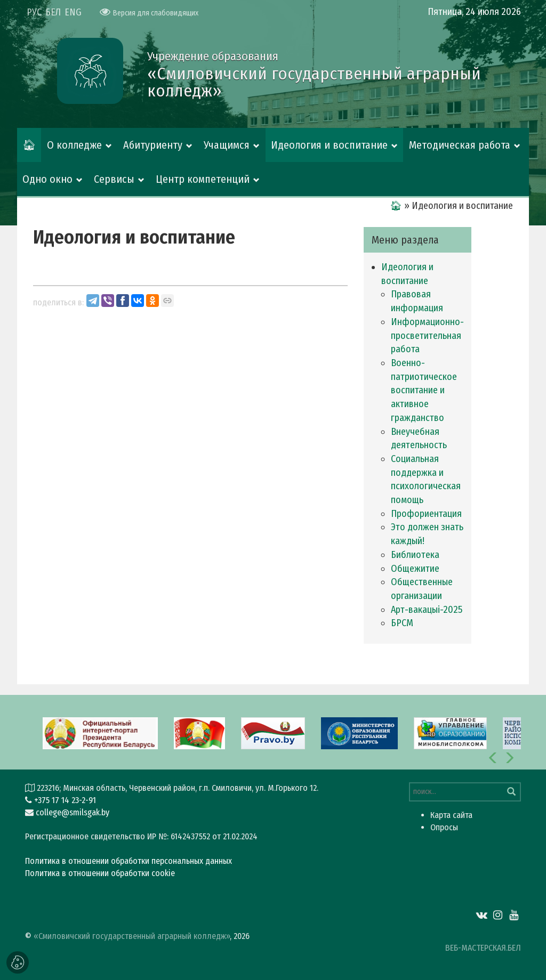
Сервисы (114, 179)
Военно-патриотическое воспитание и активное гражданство (424, 390)
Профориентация (426, 514)
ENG (73, 12)
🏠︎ (29, 145)
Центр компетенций (203, 179)
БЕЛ (53, 12)
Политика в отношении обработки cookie (100, 873)
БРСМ (402, 623)
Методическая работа (460, 145)
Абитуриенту (153, 145)
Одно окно (47, 179)
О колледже (74, 145)
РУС (34, 12)
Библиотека (415, 555)
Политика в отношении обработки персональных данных (129, 861)
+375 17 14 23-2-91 (65, 800)
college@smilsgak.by (73, 812)
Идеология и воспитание (329, 145)
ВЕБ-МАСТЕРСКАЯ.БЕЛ (483, 948)
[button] (493, 758)
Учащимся (227, 145)
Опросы (444, 827)
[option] (273, 732)
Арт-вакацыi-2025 (427, 610)
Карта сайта (451, 815)
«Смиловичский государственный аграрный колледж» (132, 936)
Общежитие (415, 569)
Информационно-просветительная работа (427, 335)
